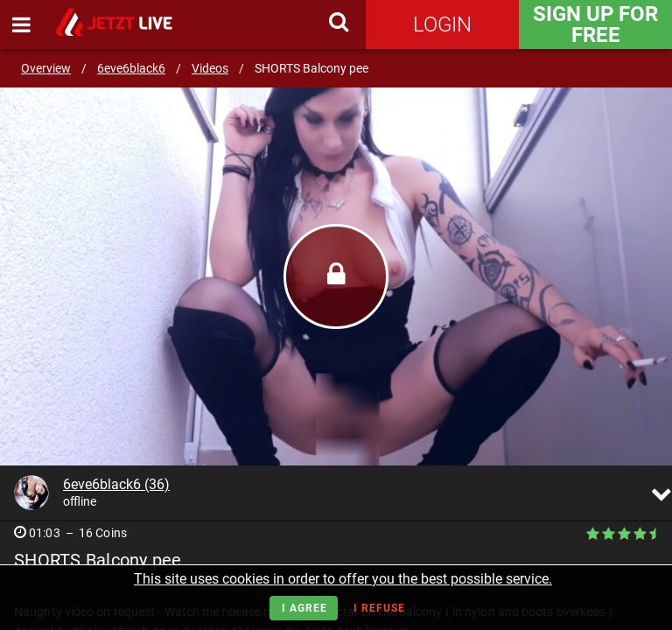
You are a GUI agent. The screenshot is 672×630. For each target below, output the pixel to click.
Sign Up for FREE (595, 24)
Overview (46, 68)
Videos (210, 68)
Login (442, 24)
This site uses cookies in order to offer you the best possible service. (343, 579)
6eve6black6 (131, 68)
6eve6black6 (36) (116, 484)
